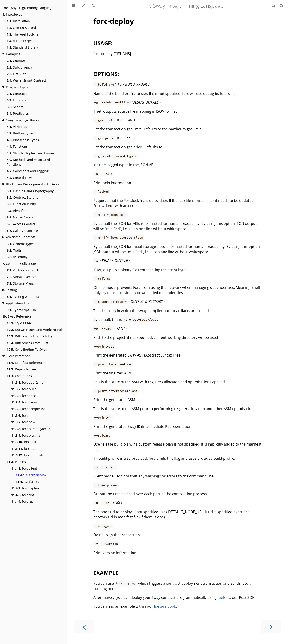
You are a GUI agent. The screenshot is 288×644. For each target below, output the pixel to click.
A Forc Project (20, 41)
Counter (16, 61)
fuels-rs (224, 597)
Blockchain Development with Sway (31, 184)
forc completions (29, 409)
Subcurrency (19, 67)
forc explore (26, 488)
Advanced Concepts (19, 237)
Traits (14, 250)
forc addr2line (27, 382)
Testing (10, 290)
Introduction (13, 14)
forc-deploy (114, 21)
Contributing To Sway (27, 349)
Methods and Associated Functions (28, 162)
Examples (11, 54)
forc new (23, 422)
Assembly (17, 257)
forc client (24, 468)
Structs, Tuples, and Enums (31, 153)
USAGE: (103, 43)
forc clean (24, 402)
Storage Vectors (22, 277)
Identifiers (18, 211)
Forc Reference (16, 356)
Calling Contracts (23, 231)
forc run (29, 482)
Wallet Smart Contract (26, 80)
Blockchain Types (23, 140)
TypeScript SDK (21, 310)
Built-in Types (20, 133)
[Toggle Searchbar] (93, 6)
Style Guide (19, 323)
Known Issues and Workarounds (35, 330)
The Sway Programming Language (28, 8)
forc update (26, 449)
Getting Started (21, 28)
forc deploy (31, 475)
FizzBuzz (16, 74)
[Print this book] (274, 6)
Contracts (17, 94)
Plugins (16, 462)
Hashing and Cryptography (30, 191)
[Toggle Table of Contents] (73, 6)
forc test (24, 442)
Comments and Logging (28, 171)
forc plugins (26, 435)
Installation (18, 21)
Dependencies (22, 369)
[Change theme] (83, 6)
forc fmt (23, 495)
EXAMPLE (106, 573)
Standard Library (23, 47)
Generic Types (21, 244)
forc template (28, 455)
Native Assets (20, 217)
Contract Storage (22, 197)
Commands (19, 376)
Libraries (17, 100)
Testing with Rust (23, 297)
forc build (24, 389)
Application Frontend (20, 303)
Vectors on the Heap (25, 270)
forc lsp (22, 501)
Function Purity (21, 204)
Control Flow (19, 178)
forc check (24, 396)
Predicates (18, 113)
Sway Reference (17, 316)
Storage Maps (20, 283)
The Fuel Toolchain (24, 34)
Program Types (15, 87)
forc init (22, 416)
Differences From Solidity (30, 336)
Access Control (21, 224)
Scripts (15, 107)
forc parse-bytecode (32, 429)
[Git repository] (281, 6)
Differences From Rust (27, 343)
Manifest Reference (26, 363)
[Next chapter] (271, 627)
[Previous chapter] (84, 627)
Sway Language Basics (21, 120)
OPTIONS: (106, 74)
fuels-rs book (165, 606)
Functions (17, 146)
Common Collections (19, 264)
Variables (17, 127)
